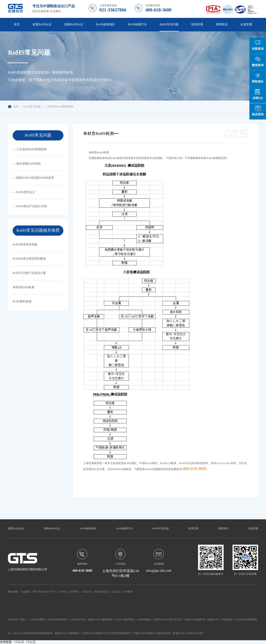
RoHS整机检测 (22, 301)
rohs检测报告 (144, 619)
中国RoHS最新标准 (194, 619)
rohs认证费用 (37, 619)
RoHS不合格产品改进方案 (29, 273)
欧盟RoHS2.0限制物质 (67, 633)
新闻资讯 (222, 24)
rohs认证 (86, 592)
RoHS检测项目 (106, 24)
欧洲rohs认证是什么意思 (168, 619)
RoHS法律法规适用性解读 (29, 259)
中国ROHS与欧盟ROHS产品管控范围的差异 (106, 633)
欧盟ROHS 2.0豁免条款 (220, 619)
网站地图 (13, 592)
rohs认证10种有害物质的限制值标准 (33, 633)
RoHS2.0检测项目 (125, 619)
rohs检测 (128, 592)
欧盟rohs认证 (102, 592)
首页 (17, 24)
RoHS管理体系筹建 (25, 244)
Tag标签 (25, 592)
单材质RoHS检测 (24, 287)
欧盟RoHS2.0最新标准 (100, 619)
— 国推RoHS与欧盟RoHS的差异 (33, 178)
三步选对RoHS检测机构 (59, 107)
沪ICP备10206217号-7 (44, 592)
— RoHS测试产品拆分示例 (30, 206)
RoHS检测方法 (137, 24)
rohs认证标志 (78, 619)
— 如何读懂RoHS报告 (27, 164)
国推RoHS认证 (74, 24)
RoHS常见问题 (169, 24)
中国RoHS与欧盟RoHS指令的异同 (152, 633)
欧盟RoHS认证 (42, 24)
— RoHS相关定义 (24, 192)
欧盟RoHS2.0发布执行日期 (188, 633)
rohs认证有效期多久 (58, 619)
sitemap (63, 592)
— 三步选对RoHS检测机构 (30, 149)
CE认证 (19, 642)
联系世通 (197, 24)
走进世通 (246, 24)
